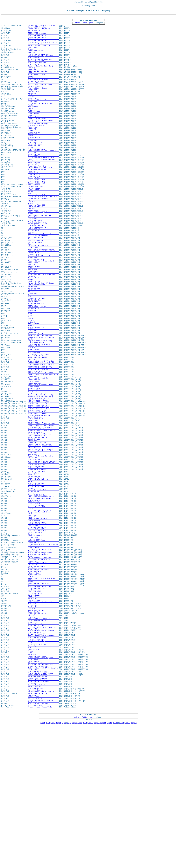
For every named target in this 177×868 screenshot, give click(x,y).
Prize (44, 159)
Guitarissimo (44, 454)
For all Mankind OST (44, 605)
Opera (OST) (44, 184)
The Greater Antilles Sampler (44, 509)
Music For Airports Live (44, 572)
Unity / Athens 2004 (44, 556)
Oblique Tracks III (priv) (44, 483)
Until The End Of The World (44, 609)
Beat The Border (44, 131)
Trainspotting (44, 621)
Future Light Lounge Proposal (44, 786)
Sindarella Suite (44, 357)
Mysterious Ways (44, 686)
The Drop (44, 737)
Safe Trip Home (44, 182)
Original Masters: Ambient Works (44, 505)
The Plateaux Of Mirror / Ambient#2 (44, 232)
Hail (44, 352)
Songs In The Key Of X (44, 619)
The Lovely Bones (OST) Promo (44, 804)
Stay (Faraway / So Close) (44, 696)
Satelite (44, 566)
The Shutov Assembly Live (44, 61)
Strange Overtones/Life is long (44, 27)
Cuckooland (44, 165)
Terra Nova (44, 259)
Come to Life (44, 654)
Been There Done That (44, 702)
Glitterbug (44, 615)
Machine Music (44, 100)
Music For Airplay (44, 823)
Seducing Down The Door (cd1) (44, 471)
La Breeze (44, 715)
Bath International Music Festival (44, 177)
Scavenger (44, 369)
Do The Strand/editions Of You (44, 186)
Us (44, 371)
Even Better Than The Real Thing (44, 690)
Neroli (44, 768)
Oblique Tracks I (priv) (44, 479)
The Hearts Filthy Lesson (44, 422)
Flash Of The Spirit (44, 646)
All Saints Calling (44, 729)
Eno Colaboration (44, 709)
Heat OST (44, 617)
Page (43, 863)
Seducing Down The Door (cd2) (44, 473)
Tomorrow (44, 202)
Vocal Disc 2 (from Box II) (44, 438)
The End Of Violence (44, 623)
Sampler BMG (44, 501)
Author (77, 24)
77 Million (44, 800)
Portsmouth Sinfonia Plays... (44, 668)
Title (84, 24)
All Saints (44, 542)
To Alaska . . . (44, 344)
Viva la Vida (44, 684)
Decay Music (44, 658)
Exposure (44, 328)
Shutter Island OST (44, 631)
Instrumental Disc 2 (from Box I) (44, 432)
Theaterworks (44, 133)
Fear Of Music (44, 330)
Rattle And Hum (44, 456)
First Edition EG (44, 515)
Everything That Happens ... (44, 397)
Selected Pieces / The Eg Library (44, 513)
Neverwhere (44, 149)
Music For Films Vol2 (44, 762)
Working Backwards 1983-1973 (44, 68)
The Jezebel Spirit (44, 407)
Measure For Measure (44, 355)
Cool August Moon (44, 843)
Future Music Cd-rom (44, 86)
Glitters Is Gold (44, 442)
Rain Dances (44, 322)
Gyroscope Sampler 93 (44, 733)
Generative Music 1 (44, 635)
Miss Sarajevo (44, 192)
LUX (44, 774)
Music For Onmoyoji (44, 261)
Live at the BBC (44, 821)
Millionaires (44, 385)
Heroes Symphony (44, 568)
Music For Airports (44, 570)
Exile (44, 127)
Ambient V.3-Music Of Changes (44, 536)
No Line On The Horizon (44, 279)
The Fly (44, 688)
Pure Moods (44, 540)
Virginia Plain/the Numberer (44, 399)
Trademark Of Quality (44, 527)
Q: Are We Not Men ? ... (44, 676)
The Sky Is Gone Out (44, 562)
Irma (44, 664)
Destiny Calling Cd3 (44, 216)
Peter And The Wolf (44, 308)
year (91, 24)
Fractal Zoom (44, 833)
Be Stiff (44, 403)
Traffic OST (44, 627)
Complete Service (44, 639)
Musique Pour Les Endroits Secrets (44, 47)
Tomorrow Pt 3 (44, 208)
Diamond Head (44, 300)
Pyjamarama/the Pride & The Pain (44, 401)
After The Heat (44, 324)
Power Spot (44, 118)
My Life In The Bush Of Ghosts (44, 336)
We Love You (44, 546)
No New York (44, 641)
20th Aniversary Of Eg (44, 521)
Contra (44, 637)
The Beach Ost (44, 578)
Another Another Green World (44, 845)
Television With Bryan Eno (44, 31)
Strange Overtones (44, 220)
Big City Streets (44, 143)
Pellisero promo (44, 707)
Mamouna (44, 377)
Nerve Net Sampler (44, 825)
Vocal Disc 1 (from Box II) (44, 436)
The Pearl (44, 239)
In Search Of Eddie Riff (44, 291)
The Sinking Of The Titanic (44, 656)
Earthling (44, 151)
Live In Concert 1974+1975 (44, 51)
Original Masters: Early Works (44, 507)
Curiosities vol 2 (44, 503)
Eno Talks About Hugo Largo (44, 700)
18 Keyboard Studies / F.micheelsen (44, 650)
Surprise (44, 391)
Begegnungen (44, 340)
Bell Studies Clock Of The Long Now (44, 798)
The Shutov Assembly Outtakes (44, 64)
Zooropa (44, 275)
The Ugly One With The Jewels (44, 141)
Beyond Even (44, 448)
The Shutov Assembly (44, 766)
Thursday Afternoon (44, 764)
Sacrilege (44, 713)
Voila (44, 652)
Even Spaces (44, 35)
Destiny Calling (44, 210)
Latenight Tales (44, 587)
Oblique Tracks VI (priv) (44, 489)
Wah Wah (44, 379)
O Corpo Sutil (44, 137)
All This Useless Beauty (44, 477)
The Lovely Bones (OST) (44, 633)
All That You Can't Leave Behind (44, 277)
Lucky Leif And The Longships (44, 304)
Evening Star (44, 224)
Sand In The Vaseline (44, 468)
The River (44, 190)
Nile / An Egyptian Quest (44, 82)
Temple (44, 698)
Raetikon (44, 59)
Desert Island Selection (44, 424)
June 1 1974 (44, 293)
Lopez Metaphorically (44, 200)
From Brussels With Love (44, 511)
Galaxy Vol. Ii (44, 525)
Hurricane (44, 180)
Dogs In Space (44, 601)
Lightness (44, 782)
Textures (44, 247)
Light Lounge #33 (44, 792)
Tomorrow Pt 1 (44, 204)
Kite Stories (44, 790)
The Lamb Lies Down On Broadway (44, 298)
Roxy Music (44, 283)
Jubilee (44, 589)
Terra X (44, 607)
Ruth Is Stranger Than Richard (44, 310)
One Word (44, 414)
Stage (44, 88)
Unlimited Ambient (44, 558)
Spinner (44, 253)
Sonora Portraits (44, 497)
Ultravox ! (44, 674)
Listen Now (44, 320)
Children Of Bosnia (44, 147)
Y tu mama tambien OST (44, 629)
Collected (44, 363)
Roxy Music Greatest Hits (44, 450)
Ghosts (44, 55)
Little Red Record (44, 281)
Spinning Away (44, 412)
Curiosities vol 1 (44, 499)
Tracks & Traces (44, 155)
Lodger (44, 332)
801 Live (44, 314)
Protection (44, 194)
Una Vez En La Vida (44, 576)
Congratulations (44, 711)
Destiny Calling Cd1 (44, 212)
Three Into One (44, 452)
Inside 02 (44, 727)
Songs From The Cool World (44, 611)
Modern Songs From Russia (44, 680)
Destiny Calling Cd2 (44, 214)
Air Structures (44, 33)
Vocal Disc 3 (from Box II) (44, 440)
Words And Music (44, 705)
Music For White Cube (44, 784)
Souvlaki (44, 375)
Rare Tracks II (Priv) (44, 493)
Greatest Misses (44, 464)
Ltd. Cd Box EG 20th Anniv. (44, 70)
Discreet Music (44, 776)
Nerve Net (44, 816)
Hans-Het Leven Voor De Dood (44, 595)
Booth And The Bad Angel (44, 145)
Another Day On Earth (44, 818)
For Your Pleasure (44, 285)
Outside (44, 381)
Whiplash (44, 383)
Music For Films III (44, 243)
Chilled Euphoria (44, 548)
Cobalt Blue (44, 249)
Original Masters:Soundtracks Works (44, 446)
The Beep (44, 78)
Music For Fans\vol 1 (44, 39)
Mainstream (44, 306)
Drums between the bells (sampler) (44, 745)
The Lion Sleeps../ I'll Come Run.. (44, 749)
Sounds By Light (44, 523)
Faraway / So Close (44, 94)
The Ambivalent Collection (44, 495)
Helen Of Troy (44, 302)
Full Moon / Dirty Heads (44, 92)
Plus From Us (44, 534)
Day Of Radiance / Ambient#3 (44, 666)
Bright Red (44, 104)
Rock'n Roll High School (44, 591)
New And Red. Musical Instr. (44, 98)
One (44, 692)
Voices (44, 241)
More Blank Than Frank (44, 426)
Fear (44, 289)
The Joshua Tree (44, 271)
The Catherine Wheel (44, 338)
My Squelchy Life (44, 839)
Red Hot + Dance (44, 717)
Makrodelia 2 (44, 106)
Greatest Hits (44, 462)
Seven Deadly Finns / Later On (44, 827)
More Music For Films (44, 770)
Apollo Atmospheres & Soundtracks (44, 759)
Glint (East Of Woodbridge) (44, 806)
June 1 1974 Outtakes (44, 29)
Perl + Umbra (44, 257)
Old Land (44, 428)
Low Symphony (44, 564)
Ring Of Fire (44, 751)
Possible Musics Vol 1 (44, 230)
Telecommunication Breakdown (44, 719)
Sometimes (44, 418)
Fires (44, 574)
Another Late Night (44, 580)
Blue (44, 613)
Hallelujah (44, 670)
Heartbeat (44, 721)
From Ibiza (44, 114)
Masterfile (44, 466)
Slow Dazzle (44, 312)
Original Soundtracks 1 (44, 139)
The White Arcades (44, 245)
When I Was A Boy (44, 682)
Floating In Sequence (44, 37)
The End (44, 112)
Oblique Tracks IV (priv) (44, 485)
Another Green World (44, 812)
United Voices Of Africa (44, 554)
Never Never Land (44, 167)
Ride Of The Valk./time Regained (44, 188)
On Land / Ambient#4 (44, 757)
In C (44, 110)
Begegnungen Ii (44, 348)
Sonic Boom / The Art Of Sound (44, 552)
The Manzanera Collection (44, 475)
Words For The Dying (44, 361)
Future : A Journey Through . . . (44, 544)
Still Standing (44, 218)
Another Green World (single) (44, 837)
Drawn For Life (44, 648)
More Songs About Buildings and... (44, 326)
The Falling (44, 678)
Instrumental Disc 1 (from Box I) (44, 430)
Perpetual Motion (44, 169)
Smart (44, 163)
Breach (44, 582)
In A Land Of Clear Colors (44, 116)
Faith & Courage (44, 161)
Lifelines (44, 108)
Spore (44, 84)
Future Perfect (44, 731)
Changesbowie (44, 460)
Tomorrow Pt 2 (44, 206)
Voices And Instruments (44, 662)
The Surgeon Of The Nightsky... (44, 121)
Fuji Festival (44, 66)
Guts (44, 318)
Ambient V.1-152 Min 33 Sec (44, 530)
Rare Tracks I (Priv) (44, 491)
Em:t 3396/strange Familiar (44, 255)
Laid (44, 373)
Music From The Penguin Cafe (44, 660)
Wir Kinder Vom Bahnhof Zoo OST (44, 593)
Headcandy (44, 80)
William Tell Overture (44, 672)
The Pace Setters (44, 643)
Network (44, 350)
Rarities (44, 735)
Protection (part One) (44, 196)
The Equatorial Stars (44, 263)
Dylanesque (44, 395)
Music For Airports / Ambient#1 (44, 753)
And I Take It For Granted (44, 409)
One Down (44, 90)
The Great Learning (44, 267)
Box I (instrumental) (44, 72)
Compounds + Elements (44, 560)
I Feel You (44, 723)
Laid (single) (44, 416)
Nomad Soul (44, 157)
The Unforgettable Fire (44, 269)
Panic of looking (44, 835)
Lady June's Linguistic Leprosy (44, 296)
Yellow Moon (44, 125)
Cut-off (44, 173)
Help (44, 135)
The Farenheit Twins (44, 175)
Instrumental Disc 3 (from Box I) (44, 434)
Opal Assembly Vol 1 (44, 519)
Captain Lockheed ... (44, 287)
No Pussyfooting (44, 222)
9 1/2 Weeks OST (44, 597)
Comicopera (44, 393)
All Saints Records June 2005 (44, 444)
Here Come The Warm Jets (44, 808)
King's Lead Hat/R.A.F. (44, 829)
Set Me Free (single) (44, 365)
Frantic (44, 387)
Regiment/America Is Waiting (44, 405)
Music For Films (44, 755)
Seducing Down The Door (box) (44, 76)
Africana (44, 346)
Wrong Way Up (44, 367)
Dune (44, 780)
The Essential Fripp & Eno (44, 251)
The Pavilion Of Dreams (44, 102)
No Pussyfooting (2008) (44, 265)
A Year (44, 778)
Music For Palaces (44, 43)
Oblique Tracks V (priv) (44, 487)
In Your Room (44, 725)
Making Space (44, 772)
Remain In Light (44, 334)
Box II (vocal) (44, 74)
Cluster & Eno (44, 316)
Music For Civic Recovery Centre (44, 794)
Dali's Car (44, 53)
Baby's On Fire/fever (44, 747)
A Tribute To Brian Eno (44, 841)
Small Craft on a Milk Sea (44, 739)
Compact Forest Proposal (44, 796)
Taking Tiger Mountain (44, 584)
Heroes (44, 226)
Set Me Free (44, 359)
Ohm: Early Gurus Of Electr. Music (44, 550)
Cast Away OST (44, 599)
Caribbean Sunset (44, 342)
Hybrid (44, 237)
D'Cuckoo (44, 129)
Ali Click (44, 831)
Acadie (44, 123)
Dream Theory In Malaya (44, 234)
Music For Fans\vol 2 (44, 41)
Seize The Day (44, 171)
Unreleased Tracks (44, 49)
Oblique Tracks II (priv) (44, 481)
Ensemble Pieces (44, 96)
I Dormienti (44, 788)
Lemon (44, 694)
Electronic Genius (44, 57)
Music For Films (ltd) (44, 802)
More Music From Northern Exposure (44, 538)
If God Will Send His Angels (44, 198)
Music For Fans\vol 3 (44, 45)
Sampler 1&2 (44, 743)
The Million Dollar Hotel (44, 625)
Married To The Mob (44, 603)
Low (44, 228)
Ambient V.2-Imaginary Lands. (44, 532)
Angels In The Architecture (44, 517)
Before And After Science (44, 814)
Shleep (44, 153)
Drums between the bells (44, 741)
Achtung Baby (44, 273)
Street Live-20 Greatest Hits (44, 458)
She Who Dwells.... (44, 389)
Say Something (44, 420)
